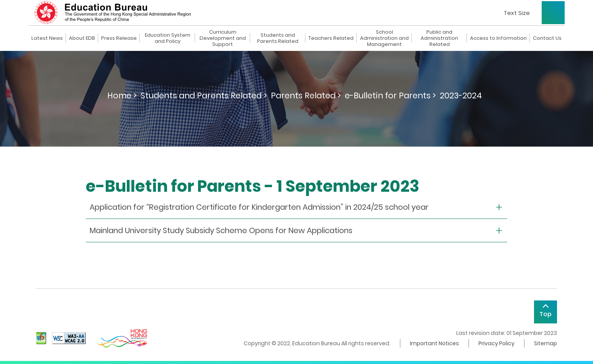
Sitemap (545, 343)
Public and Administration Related (439, 38)
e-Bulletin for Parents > (390, 95)
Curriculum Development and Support (223, 38)
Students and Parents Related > (204, 95)
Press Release (119, 38)
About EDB (82, 38)
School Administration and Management (384, 38)
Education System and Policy (168, 38)
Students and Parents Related (278, 38)
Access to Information (498, 38)
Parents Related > (306, 95)
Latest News (47, 38)
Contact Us (547, 38)
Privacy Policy (496, 343)
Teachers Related (331, 38)
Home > (122, 95)
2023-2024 (461, 95)
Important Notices (434, 343)
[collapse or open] (296, 207)
